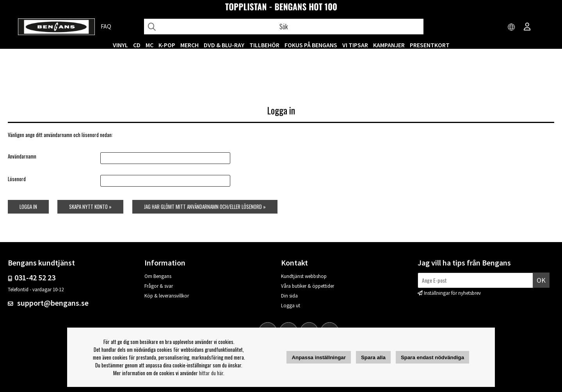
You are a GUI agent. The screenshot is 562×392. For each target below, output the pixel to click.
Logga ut (291, 306)
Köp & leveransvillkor (167, 296)
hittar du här (211, 373)
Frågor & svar (159, 286)
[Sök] (284, 27)
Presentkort (430, 45)
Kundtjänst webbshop (304, 276)
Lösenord (17, 179)
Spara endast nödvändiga (432, 357)
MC (149, 45)
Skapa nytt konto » (90, 207)
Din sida (289, 296)
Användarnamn (22, 156)
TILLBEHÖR (264, 45)
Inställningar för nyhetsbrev (452, 293)
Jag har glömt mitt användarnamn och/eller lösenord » (205, 207)
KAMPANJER (389, 45)
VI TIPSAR (355, 45)
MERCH (189, 45)
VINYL (120, 45)
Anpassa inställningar (319, 357)
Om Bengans (158, 276)
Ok (541, 280)
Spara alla (373, 357)
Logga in (28, 207)
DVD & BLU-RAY (224, 45)
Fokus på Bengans (311, 45)
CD (137, 45)
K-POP (167, 45)
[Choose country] (512, 27)
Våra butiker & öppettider (308, 286)
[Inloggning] (527, 27)
